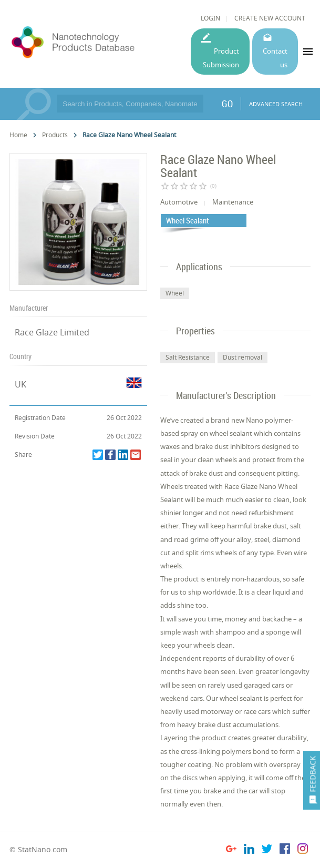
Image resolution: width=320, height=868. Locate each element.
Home (18, 135)
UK (20, 384)
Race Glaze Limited (52, 332)
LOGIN (210, 18)
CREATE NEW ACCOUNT (270, 18)
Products (55, 135)
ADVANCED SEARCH (276, 104)
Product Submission (221, 58)
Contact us (275, 58)
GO (227, 104)
